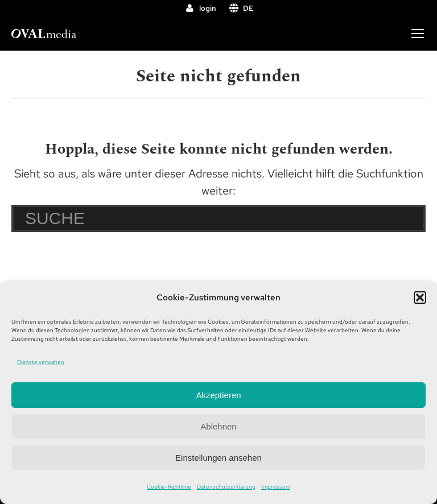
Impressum (276, 487)
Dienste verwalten (41, 362)
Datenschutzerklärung (226, 487)
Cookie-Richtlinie (169, 487)
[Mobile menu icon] (418, 34)
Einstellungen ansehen (218, 458)
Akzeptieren (218, 395)
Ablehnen (218, 426)
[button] (420, 298)
